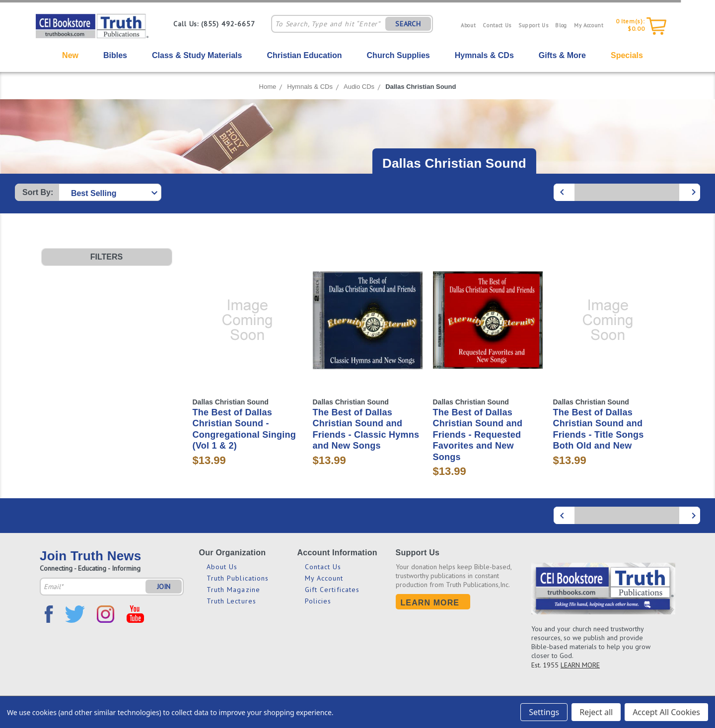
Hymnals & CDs (484, 55)
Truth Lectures (231, 601)
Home (268, 87)
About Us (222, 567)
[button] (107, 257)
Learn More (430, 603)
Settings (544, 712)
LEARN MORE (580, 665)
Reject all (596, 712)
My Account (589, 25)
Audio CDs (359, 87)
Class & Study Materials (197, 55)
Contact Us (497, 25)
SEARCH (408, 24)
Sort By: (38, 192)
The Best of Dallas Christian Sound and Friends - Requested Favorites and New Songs (478, 435)
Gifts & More (562, 55)
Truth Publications (238, 578)
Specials (627, 55)
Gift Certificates (332, 590)
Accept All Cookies (666, 712)
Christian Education (304, 55)
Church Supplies (398, 55)
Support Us (534, 25)
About (468, 25)
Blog (561, 25)
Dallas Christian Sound (421, 87)
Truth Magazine (233, 590)
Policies (318, 601)
